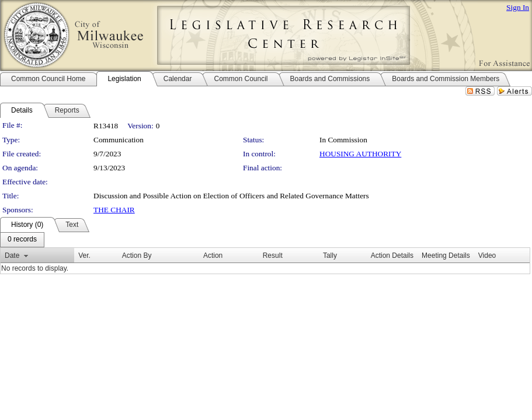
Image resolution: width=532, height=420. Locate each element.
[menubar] (22, 240)
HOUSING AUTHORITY (360, 154)
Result (273, 256)
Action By (137, 256)
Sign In (518, 7)
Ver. (84, 256)
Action (213, 256)
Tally (330, 256)
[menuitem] (22, 240)
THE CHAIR (114, 210)
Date (12, 256)
